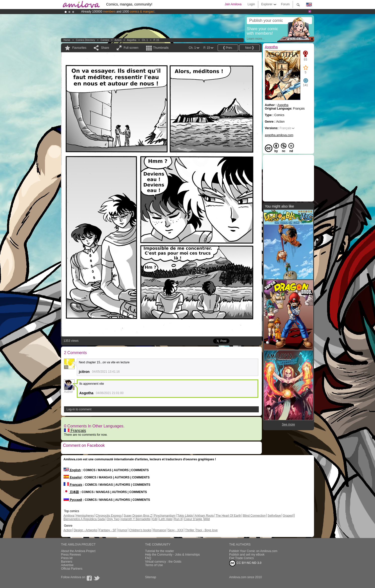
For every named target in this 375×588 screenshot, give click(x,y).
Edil (155, 519)
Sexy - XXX (176, 530)
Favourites (79, 48)
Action (118, 40)
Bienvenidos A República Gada (84, 519)
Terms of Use (154, 565)
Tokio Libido (185, 516)
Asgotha (132, 40)
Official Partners (72, 569)
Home (67, 40)
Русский (73, 500)
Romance (160, 530)
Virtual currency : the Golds (163, 562)
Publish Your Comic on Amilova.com (253, 551)
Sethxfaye (274, 516)
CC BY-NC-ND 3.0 (245, 563)
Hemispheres (85, 516)
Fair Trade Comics (241, 558)
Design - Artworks (86, 530)
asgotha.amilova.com (279, 135)
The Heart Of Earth (228, 516)
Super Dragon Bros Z (138, 516)
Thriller (190, 530)
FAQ (148, 558)
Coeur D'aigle (194, 519)
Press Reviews (71, 555)
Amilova (69, 516)
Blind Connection (254, 516)
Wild (207, 519)
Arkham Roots (204, 516)
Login (251, 4)
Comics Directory (85, 40)
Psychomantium (165, 516)
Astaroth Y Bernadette (136, 519)
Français (75, 431)
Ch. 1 (145, 40)
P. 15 (156, 40)
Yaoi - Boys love (207, 530)
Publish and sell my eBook (247, 555)
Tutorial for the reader (160, 551)
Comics (105, 40)
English (72, 470)
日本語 (71, 492)
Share (105, 48)
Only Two (113, 519)
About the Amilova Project (78, 551)
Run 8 (178, 519)
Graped (288, 516)
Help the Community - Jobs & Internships (172, 555)
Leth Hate (166, 519)
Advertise (67, 565)
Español (73, 477)
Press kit (67, 558)
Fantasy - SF (108, 530)
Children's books (140, 530)
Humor (123, 530)
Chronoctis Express (109, 516)
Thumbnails (161, 48)
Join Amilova (233, 4)
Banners (67, 562)
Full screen (131, 48)
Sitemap (151, 577)
